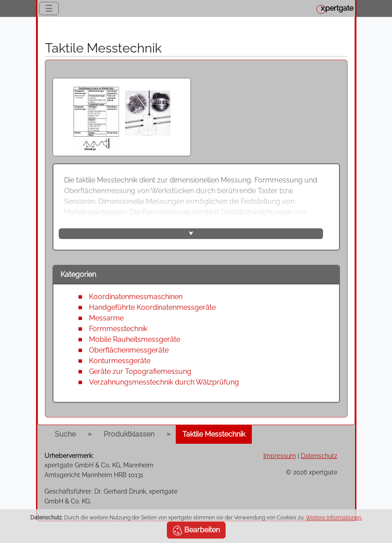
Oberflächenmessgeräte (129, 350)
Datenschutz (319, 456)
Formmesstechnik (118, 329)
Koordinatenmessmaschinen (136, 297)
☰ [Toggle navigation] (49, 8)
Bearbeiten (196, 531)
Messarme (106, 318)
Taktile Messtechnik (214, 434)
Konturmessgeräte (120, 361)
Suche (65, 434)
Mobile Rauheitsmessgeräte (135, 339)
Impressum (280, 456)
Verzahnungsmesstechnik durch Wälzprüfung (164, 382)
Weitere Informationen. (334, 518)
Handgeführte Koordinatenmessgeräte (152, 307)
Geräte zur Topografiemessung (140, 371)
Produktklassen (129, 434)
